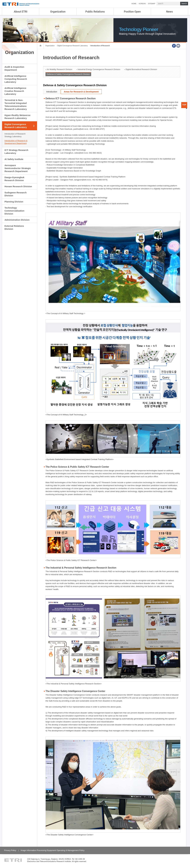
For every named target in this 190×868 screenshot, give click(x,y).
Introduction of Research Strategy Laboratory (15, 135)
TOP (184, 105)
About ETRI (21, 12)
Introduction (52, 92)
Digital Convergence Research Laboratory (16, 126)
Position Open (132, 12)
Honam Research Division (18, 186)
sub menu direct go (0, 0)
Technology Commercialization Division (14, 211)
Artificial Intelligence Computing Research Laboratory (16, 79)
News (169, 12)
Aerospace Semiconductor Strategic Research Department (18, 168)
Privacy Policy (10, 850)
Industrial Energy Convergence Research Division (99, 69)
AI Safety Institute (14, 159)
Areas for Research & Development (81, 92)
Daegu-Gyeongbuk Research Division (14, 179)
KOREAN (142, 4)
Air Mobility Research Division (59, 69)
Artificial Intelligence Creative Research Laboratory (15, 91)
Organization (58, 12)
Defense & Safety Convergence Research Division (68, 74)
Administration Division (17, 220)
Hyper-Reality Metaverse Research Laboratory (17, 117)
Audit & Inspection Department (14, 68)
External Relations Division (14, 227)
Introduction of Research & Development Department (16, 142)
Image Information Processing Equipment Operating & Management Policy (53, 850)
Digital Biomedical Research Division (141, 69)
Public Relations (95, 12)
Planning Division (14, 202)
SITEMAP (152, 4)
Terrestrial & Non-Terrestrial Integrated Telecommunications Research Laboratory (16, 105)
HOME (134, 4)
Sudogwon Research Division (15, 194)
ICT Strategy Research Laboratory (16, 152)
